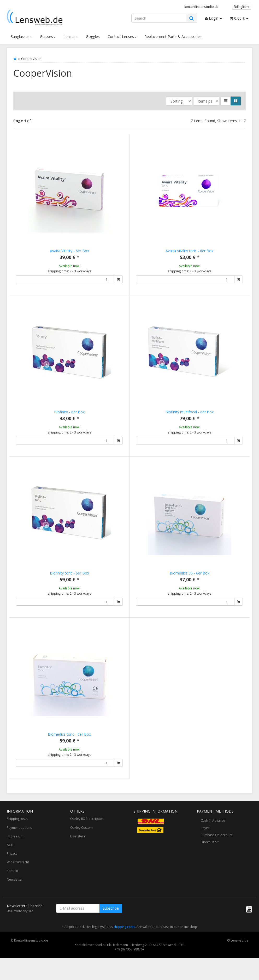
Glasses (48, 36)
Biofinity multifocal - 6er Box (189, 412)
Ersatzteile (78, 853)
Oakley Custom (81, 844)
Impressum (15, 853)
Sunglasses (21, 36)
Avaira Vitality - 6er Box (69, 251)
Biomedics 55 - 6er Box (190, 579)
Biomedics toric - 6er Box (69, 745)
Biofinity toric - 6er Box (69, 579)
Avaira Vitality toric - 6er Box (189, 251)
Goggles (93, 36)
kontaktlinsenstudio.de (201, 7)
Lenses (71, 36)
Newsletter (15, 896)
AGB (10, 861)
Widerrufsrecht (18, 879)
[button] (226, 101)
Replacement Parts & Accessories (173, 36)
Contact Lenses (122, 36)
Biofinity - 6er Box (69, 412)
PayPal (206, 844)
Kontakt (12, 887)
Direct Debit (210, 858)
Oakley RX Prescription (87, 835)
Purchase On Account (217, 851)
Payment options (19, 844)
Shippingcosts (17, 835)
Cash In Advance (213, 837)
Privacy (12, 870)
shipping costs (124, 943)
